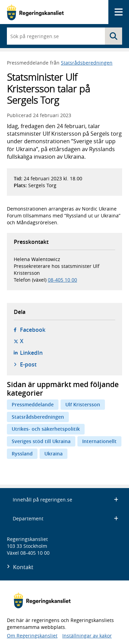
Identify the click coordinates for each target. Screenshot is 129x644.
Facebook (33, 330)
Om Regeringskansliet (32, 636)
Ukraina (53, 454)
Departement (66, 518)
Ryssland (22, 454)
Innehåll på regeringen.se (66, 500)
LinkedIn (31, 353)
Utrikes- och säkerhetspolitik (46, 429)
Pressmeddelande (33, 404)
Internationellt (99, 441)
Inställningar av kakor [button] (87, 636)
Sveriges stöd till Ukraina (41, 441)
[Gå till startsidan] (35, 12)
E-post (28, 364)
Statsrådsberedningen (87, 63)
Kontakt (23, 567)
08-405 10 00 (62, 280)
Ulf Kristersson (83, 404)
